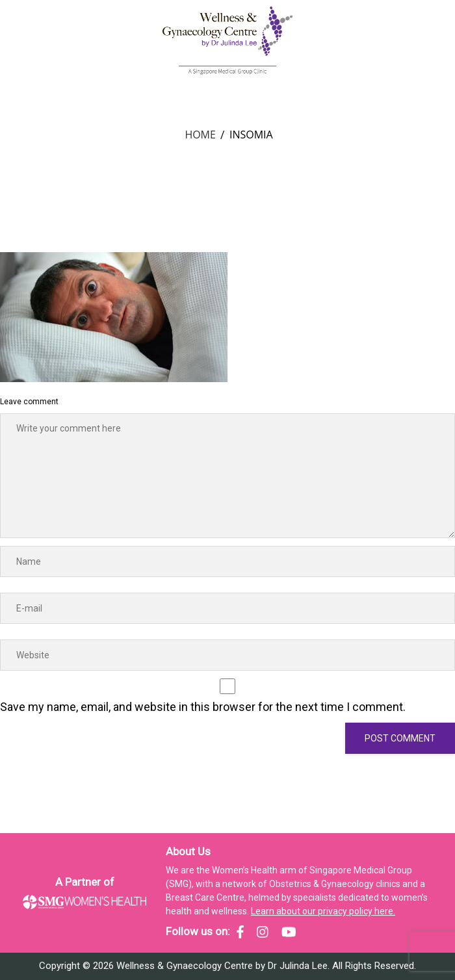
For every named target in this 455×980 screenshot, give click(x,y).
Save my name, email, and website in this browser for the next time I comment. (203, 707)
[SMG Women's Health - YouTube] (289, 932)
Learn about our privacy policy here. (323, 911)
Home (200, 135)
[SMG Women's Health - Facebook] (240, 932)
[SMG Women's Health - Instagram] (263, 932)
